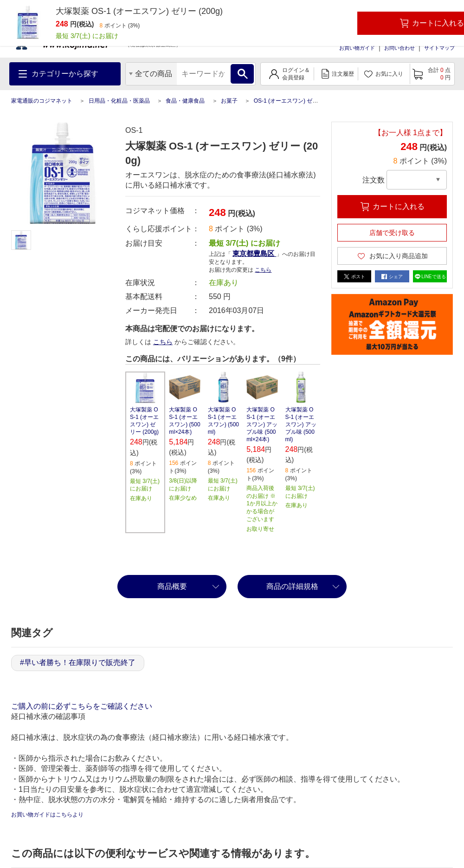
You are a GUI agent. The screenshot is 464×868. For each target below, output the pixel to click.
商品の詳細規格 (292, 586)
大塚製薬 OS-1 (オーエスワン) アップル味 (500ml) (301, 424)
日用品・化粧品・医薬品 (119, 101)
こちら (263, 270)
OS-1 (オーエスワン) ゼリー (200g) (298, 101)
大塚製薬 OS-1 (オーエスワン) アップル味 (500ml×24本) (262, 424)
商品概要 (172, 586)
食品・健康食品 (185, 101)
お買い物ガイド (357, 48)
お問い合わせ (400, 48)
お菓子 (229, 101)
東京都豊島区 (254, 253)
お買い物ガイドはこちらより (47, 815)
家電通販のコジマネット (42, 101)
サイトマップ (439, 48)
